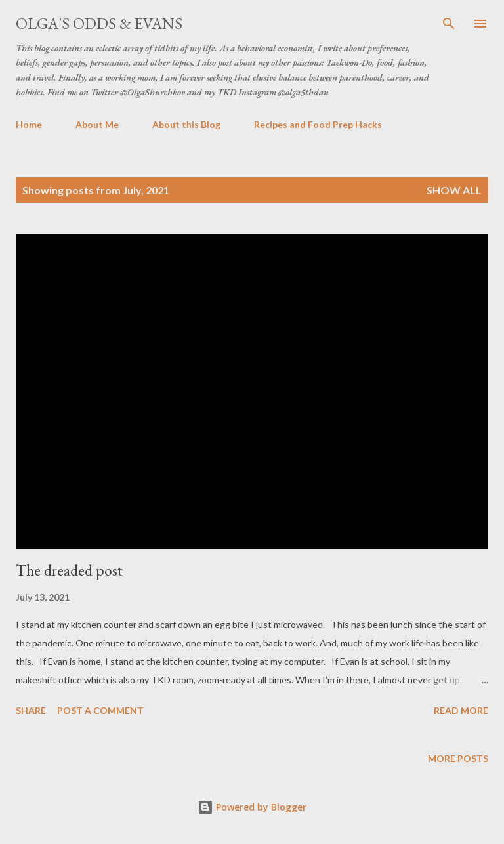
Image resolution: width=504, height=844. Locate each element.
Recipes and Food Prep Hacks (318, 124)
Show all (454, 190)
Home (29, 124)
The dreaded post (69, 570)
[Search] (449, 24)
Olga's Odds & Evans (99, 23)
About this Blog (186, 124)
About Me (97, 124)
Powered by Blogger (252, 807)
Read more (461, 710)
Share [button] (31, 710)
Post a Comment (100, 710)
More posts (458, 758)
